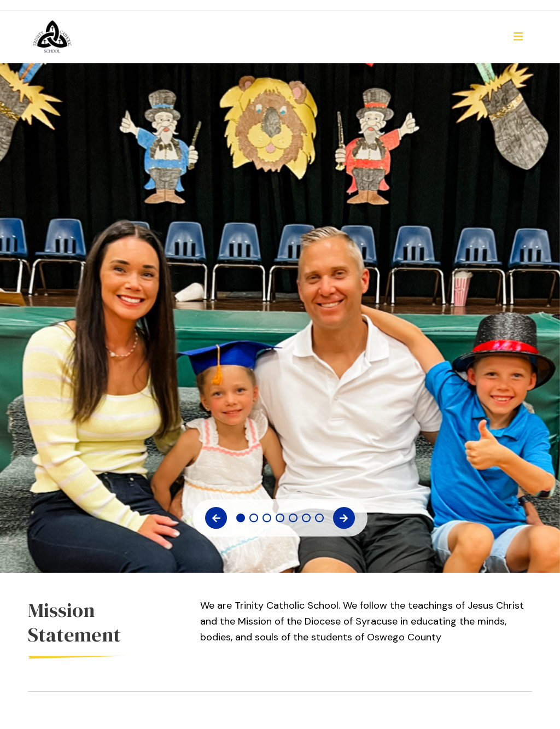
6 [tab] (306, 518)
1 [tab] (241, 518)
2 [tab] (254, 518)
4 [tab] (280, 518)
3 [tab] (267, 518)
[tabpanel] (280, 83)
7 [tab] (319, 518)
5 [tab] (293, 518)
